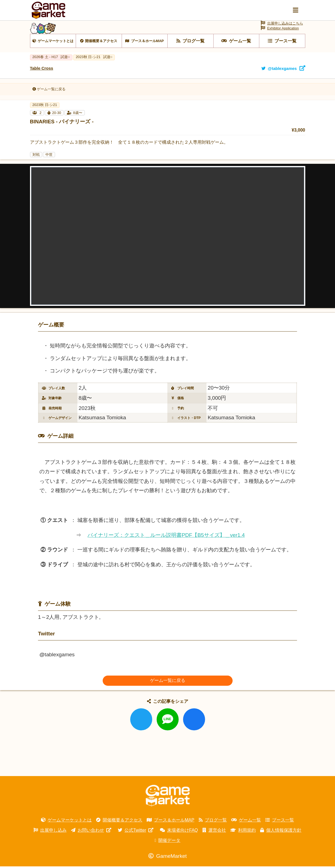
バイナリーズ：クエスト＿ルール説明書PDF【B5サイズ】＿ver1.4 (166, 537)
